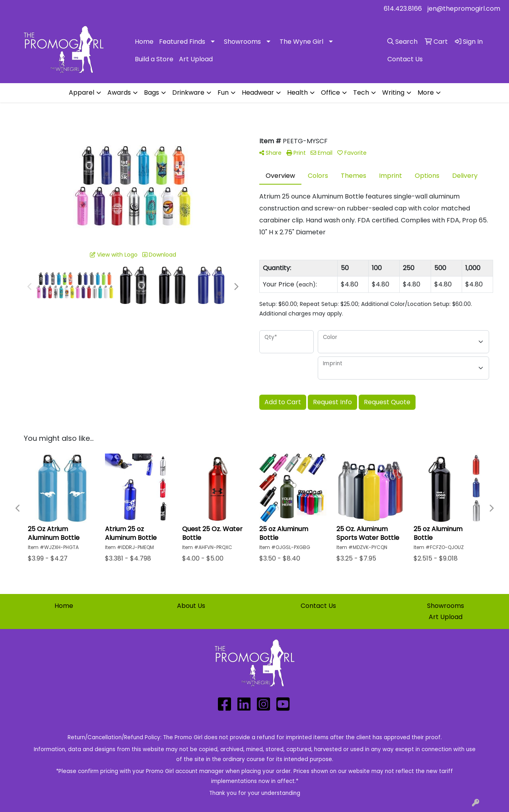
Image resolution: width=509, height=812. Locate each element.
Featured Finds (182, 42)
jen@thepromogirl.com (464, 9)
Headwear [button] (258, 92)
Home (144, 42)
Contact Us (318, 606)
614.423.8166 (403, 9)
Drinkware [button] (188, 92)
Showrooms (242, 42)
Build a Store (154, 59)
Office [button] (330, 92)
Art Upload (196, 59)
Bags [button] (152, 92)
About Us (191, 606)
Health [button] (297, 92)
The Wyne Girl (301, 42)
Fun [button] (223, 92)
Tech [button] (361, 92)
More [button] (426, 92)
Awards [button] (119, 92)
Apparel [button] (82, 92)
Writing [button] (393, 92)
